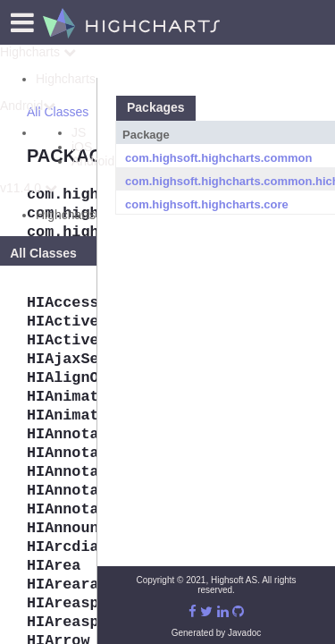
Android (28, 106)
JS (79, 132)
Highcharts (38, 52)
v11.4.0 (29, 188)
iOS (82, 147)
